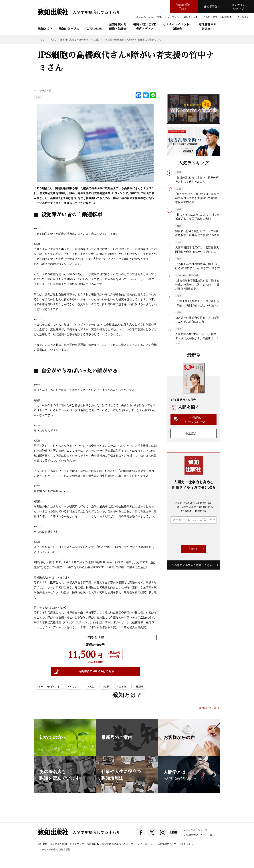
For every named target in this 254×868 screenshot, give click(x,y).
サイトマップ (77, 844)
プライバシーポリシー (143, 844)
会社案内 (43, 844)
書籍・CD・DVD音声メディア (145, 27)
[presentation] (198, 534)
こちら (142, 567)
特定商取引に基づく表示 (115, 844)
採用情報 (93, 844)
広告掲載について (167, 844)
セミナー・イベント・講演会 (178, 27)
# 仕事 (106, 686)
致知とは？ (45, 29)
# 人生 (91, 686)
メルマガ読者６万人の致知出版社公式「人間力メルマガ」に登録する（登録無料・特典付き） (194, 507)
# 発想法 (139, 686)
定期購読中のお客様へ (207, 27)
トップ (41, 39)
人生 (38, 97)
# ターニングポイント (48, 686)
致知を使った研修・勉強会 (118, 27)
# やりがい (74, 686)
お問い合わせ (186, 844)
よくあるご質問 (58, 844)
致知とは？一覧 (208, 708)
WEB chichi (94, 29)
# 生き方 (122, 686)
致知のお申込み (69, 29)
